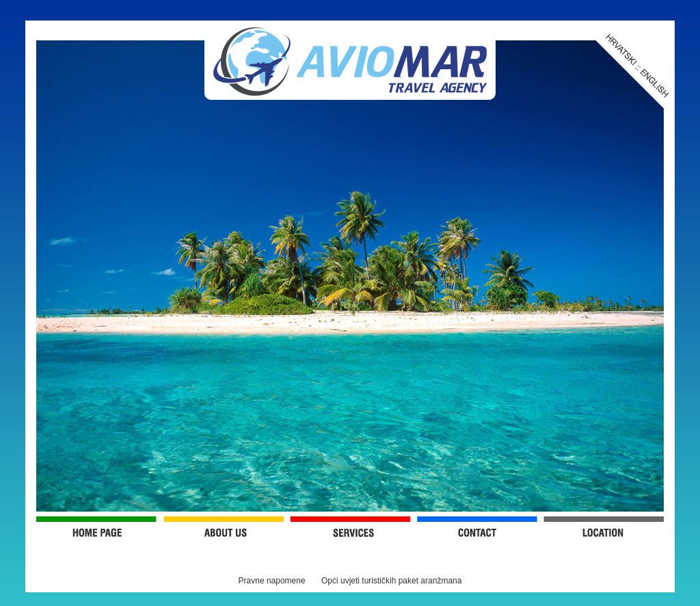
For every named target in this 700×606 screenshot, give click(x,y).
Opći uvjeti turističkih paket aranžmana (391, 581)
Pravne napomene (272, 581)
